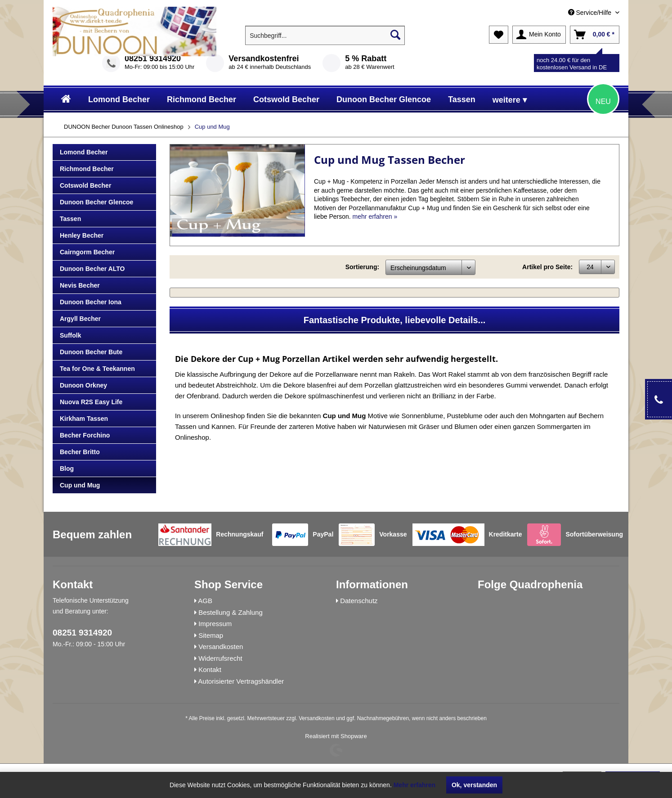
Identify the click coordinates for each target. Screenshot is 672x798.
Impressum (215, 624)
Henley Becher (82, 235)
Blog (67, 469)
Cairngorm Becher (87, 252)
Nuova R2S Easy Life (91, 402)
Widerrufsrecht (220, 658)
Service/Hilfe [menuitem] (591, 13)
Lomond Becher (84, 152)
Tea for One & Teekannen (97, 369)
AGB (205, 601)
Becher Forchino (85, 435)
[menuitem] (555, 13)
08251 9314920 (153, 59)
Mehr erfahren (414, 785)
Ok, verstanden (474, 785)
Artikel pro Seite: (547, 267)
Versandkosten (221, 647)
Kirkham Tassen (84, 419)
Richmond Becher (87, 169)
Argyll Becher (80, 319)
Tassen (70, 219)
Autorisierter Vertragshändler (241, 681)
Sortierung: (362, 267)
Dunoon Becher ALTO (92, 269)
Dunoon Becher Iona (91, 302)
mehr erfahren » (375, 216)
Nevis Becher (80, 285)
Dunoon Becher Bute (91, 352)
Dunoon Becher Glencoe (96, 202)
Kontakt (210, 670)
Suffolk (70, 335)
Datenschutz (359, 601)
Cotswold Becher (85, 185)
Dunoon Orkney (83, 385)
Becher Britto (80, 452)
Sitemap (211, 635)
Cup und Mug (80, 485)
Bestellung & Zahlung (231, 612)
